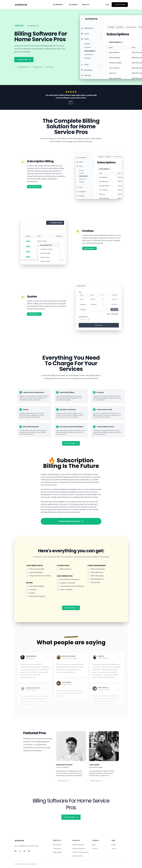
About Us (86, 5)
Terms (113, 849)
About (94, 845)
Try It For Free (120, 5)
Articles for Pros (78, 856)
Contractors (57, 849)
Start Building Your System (71, 521)
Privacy (114, 845)
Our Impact (73, 5)
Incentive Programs (79, 849)
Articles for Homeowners (81, 852)
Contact (95, 849)
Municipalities (58, 852)
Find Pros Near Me (78, 845)
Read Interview (64, 781)
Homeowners (57, 845)
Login (107, 5)
